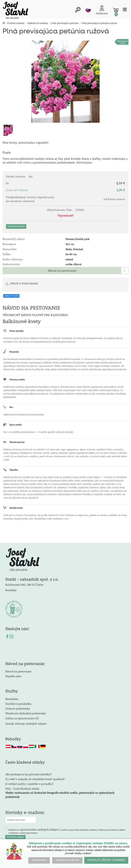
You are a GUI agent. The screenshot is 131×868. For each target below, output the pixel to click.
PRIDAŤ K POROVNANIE (24, 283)
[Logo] (15, 11)
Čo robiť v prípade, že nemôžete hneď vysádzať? (35, 779)
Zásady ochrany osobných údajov (26, 723)
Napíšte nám (13, 676)
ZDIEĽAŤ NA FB (11, 296)
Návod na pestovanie (62, 271)
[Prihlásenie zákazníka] (102, 10)
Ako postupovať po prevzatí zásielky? (28, 774)
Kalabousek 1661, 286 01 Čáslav (24, 585)
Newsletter (12, 699)
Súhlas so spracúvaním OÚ (22, 718)
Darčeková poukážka (18, 704)
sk (88, 10)
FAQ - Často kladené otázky (22, 789)
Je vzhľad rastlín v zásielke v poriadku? (29, 784)
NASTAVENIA (39, 860)
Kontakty (11, 590)
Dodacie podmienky (18, 708)
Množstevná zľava (123, 42)
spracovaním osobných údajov (39, 829)
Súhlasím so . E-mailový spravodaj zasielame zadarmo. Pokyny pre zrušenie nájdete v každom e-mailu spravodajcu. (67, 831)
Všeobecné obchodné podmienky (26, 713)
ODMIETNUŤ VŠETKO (67, 860)
